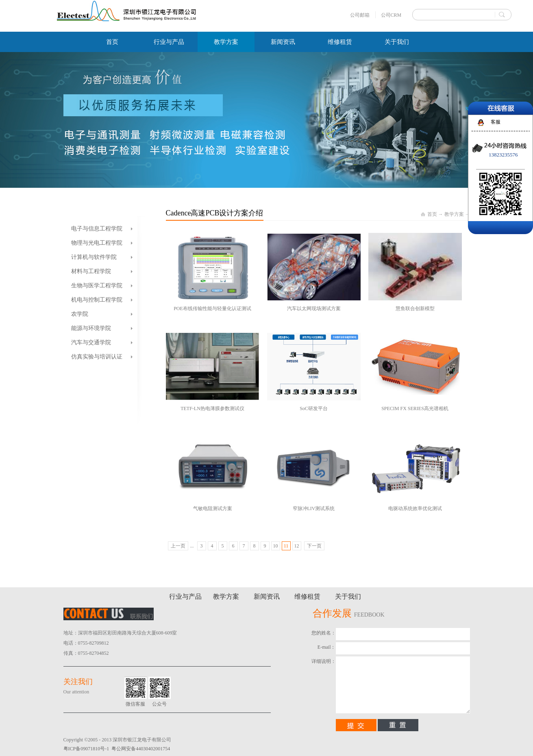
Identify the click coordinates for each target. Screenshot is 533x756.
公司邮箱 (360, 15)
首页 (112, 42)
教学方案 (454, 214)
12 (297, 546)
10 (276, 546)
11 (286, 546)
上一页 (178, 546)
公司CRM (391, 15)
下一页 (314, 546)
